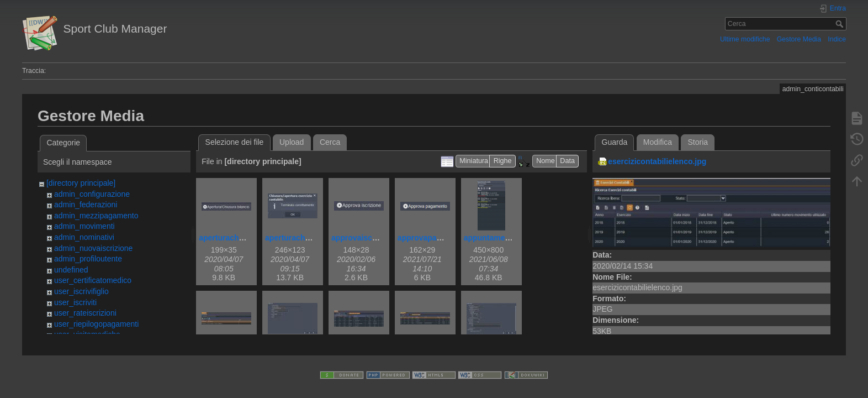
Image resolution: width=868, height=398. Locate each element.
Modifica (658, 142)
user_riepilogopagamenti (96, 324)
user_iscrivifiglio (81, 291)
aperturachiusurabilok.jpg (313, 238)
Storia (698, 142)
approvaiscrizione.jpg (371, 238)
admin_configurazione (92, 194)
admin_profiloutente (88, 259)
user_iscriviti (75, 302)
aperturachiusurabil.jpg (242, 238)
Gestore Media (799, 39)
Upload (292, 142)
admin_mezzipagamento (96, 216)
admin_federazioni (86, 205)
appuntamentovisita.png (509, 238)
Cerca (841, 24)
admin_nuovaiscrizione (93, 248)
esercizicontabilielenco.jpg (657, 161)
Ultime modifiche (745, 39)
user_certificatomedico (93, 280)
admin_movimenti (84, 226)
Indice (837, 39)
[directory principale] (81, 183)
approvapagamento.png (441, 238)
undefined (71, 270)
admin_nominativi (84, 237)
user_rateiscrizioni (85, 313)
